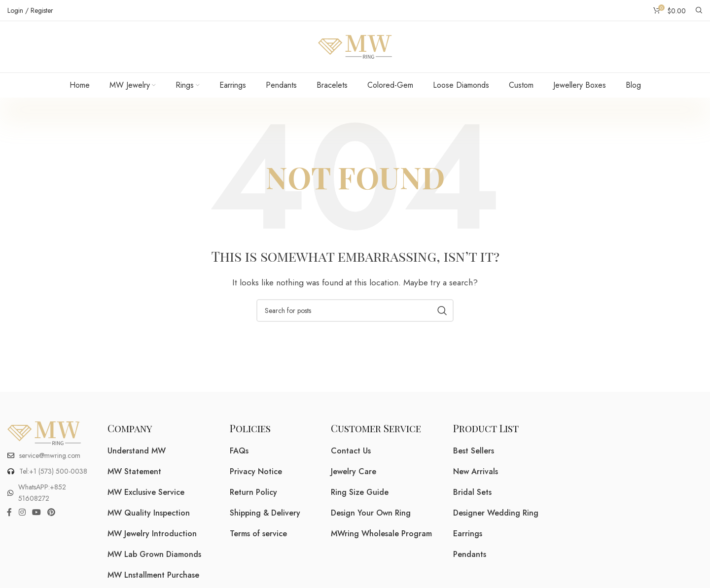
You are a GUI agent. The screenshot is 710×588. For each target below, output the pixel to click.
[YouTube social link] (36, 512)
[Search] (699, 10)
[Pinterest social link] (52, 512)
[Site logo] (355, 46)
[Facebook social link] (9, 512)
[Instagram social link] (22, 512)
